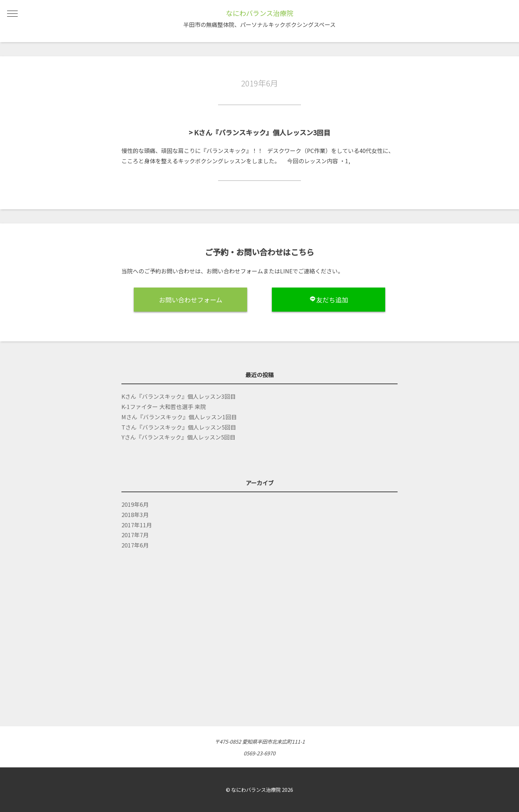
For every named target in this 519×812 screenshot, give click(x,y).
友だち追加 (329, 300)
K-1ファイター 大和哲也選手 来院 (164, 407)
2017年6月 (135, 545)
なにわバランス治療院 (259, 13)
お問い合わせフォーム (191, 300)
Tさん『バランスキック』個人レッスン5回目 (179, 427)
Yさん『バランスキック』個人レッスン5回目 (178, 437)
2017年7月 (135, 535)
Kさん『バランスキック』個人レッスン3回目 (179, 396)
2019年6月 (135, 504)
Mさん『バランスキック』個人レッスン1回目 (179, 417)
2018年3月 (135, 515)
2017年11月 (137, 525)
